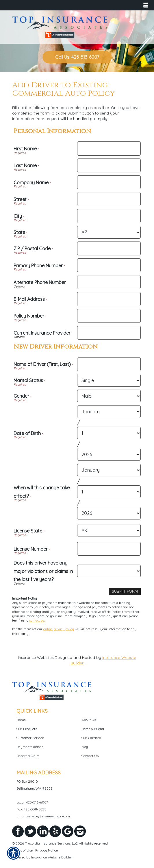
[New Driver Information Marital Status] (109, 380)
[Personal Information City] (109, 216)
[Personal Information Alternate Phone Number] (109, 282)
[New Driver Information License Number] (109, 549)
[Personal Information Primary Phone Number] (109, 265)
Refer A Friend (93, 729)
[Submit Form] (125, 591)
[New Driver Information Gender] (109, 396)
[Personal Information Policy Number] (109, 316)
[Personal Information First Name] (109, 148)
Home (21, 720)
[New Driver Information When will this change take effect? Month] (109, 470)
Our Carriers (91, 738)
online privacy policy (59, 629)
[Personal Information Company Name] (109, 182)
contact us (37, 620)
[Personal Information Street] (109, 199)
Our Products (27, 729)
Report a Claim (28, 756)
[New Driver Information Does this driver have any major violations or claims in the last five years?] (109, 571)
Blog (85, 747)
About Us (89, 720)
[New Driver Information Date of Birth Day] (109, 433)
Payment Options (30, 747)
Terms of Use (22, 850)
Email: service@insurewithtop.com (43, 816)
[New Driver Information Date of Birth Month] (109, 412)
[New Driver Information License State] (109, 530)
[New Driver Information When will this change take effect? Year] (109, 513)
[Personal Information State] (109, 232)
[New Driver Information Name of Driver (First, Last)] (109, 364)
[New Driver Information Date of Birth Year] (109, 454)
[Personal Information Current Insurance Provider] (109, 333)
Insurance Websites (36, 657)
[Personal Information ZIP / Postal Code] (109, 248)
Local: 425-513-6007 (32, 802)
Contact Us (90, 756)
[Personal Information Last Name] (109, 165)
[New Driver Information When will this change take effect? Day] (109, 492)
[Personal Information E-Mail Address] (109, 299)
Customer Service (30, 738)
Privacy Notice (47, 850)
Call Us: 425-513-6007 (77, 57)
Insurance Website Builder (52, 857)
